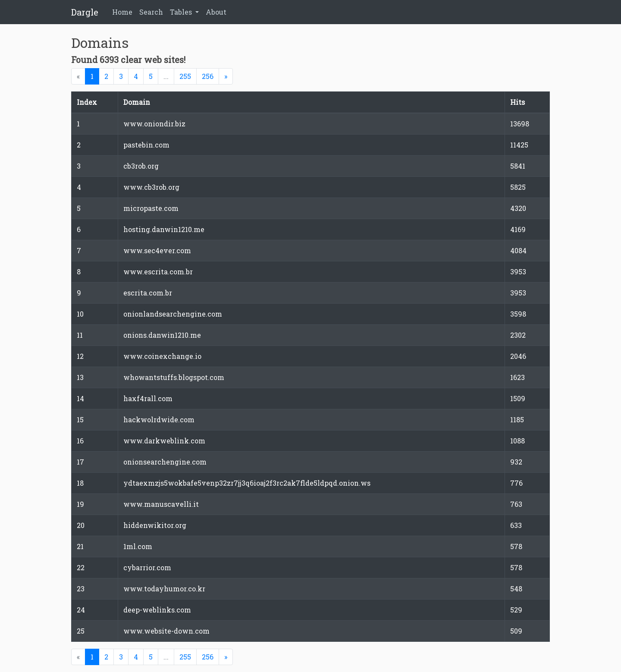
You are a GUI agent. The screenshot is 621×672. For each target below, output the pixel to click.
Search (151, 12)
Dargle (85, 12)
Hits (517, 102)
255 (185, 76)
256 (208, 76)
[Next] (226, 76)
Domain (137, 102)
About (216, 12)
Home (122, 12)
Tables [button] (182, 12)
